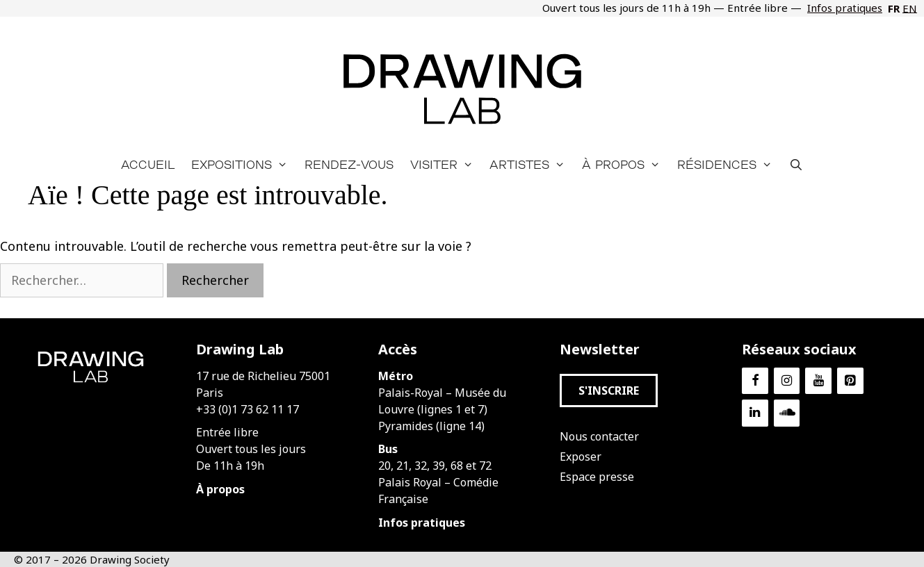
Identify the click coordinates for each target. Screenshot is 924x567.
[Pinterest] (850, 381)
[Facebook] (755, 381)
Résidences (729, 165)
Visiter (446, 165)
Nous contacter (599, 436)
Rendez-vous (349, 164)
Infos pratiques (845, 8)
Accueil (148, 164)
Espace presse (597, 477)
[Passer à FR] (892, 8)
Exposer (581, 457)
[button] (609, 391)
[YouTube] (818, 381)
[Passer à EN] (908, 8)
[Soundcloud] (787, 413)
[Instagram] (787, 381)
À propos (625, 165)
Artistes (532, 165)
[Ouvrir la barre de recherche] (796, 165)
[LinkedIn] (755, 413)
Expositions (244, 165)
